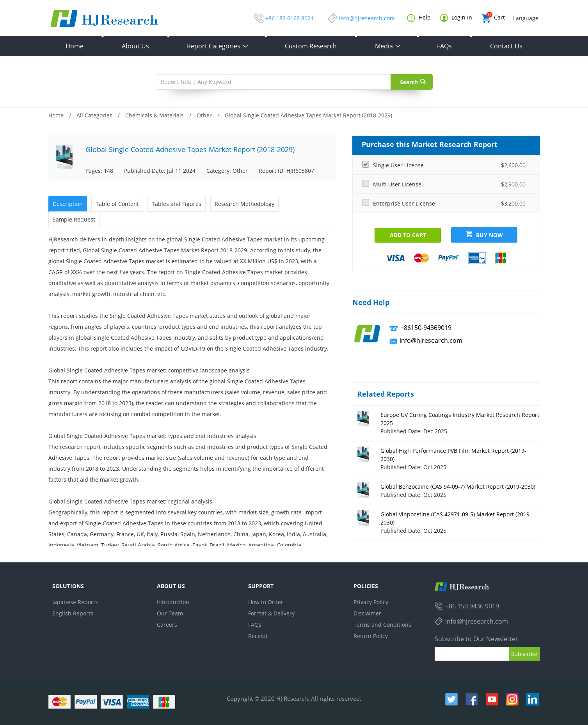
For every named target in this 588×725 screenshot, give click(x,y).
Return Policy (371, 636)
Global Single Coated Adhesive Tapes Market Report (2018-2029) (308, 115)
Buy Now (484, 235)
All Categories (94, 115)
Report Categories (218, 46)
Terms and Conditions (382, 625)
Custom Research (311, 46)
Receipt (258, 636)
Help (419, 18)
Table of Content (117, 204)
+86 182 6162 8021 (290, 18)
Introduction (173, 602)
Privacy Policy (371, 602)
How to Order (266, 602)
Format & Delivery (271, 613)
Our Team (170, 613)
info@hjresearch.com (367, 18)
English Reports (73, 613)
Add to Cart (408, 235)
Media (388, 46)
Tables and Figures (177, 204)
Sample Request (74, 219)
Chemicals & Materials (155, 115)
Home (75, 46)
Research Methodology (244, 204)
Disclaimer (367, 613)
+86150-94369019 (426, 328)
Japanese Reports (75, 602)
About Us (135, 46)
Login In (456, 18)
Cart (493, 18)
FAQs (444, 46)
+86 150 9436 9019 (472, 606)
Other (204, 115)
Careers (167, 625)
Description (68, 204)
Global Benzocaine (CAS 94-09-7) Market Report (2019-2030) (458, 487)
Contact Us (506, 46)
